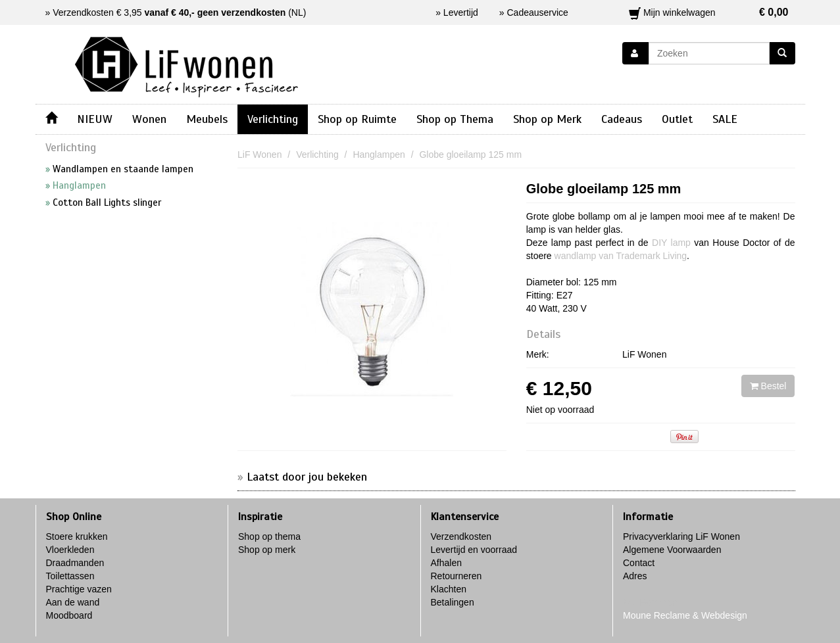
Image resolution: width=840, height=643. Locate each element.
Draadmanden (75, 563)
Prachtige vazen (79, 589)
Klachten (449, 589)
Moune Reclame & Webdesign (685, 615)
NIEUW (95, 119)
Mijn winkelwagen (709, 12)
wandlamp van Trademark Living (621, 256)
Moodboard (69, 615)
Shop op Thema (455, 119)
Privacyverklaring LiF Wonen (681, 536)
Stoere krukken (77, 536)
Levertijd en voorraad (474, 550)
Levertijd (461, 12)
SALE (725, 119)
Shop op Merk (547, 119)
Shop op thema (269, 536)
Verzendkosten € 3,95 (169, 12)
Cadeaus (622, 119)
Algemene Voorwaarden (672, 550)
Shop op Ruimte (357, 119)
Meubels (207, 119)
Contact (639, 563)
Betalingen (453, 602)
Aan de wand (73, 602)
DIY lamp (671, 243)
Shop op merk (267, 550)
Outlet (677, 119)
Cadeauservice (538, 12)
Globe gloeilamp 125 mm (604, 189)
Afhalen (446, 563)
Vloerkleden (70, 550)
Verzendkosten (461, 536)
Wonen (149, 119)
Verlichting (273, 119)
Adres (635, 576)
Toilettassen (70, 576)
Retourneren (457, 576)
